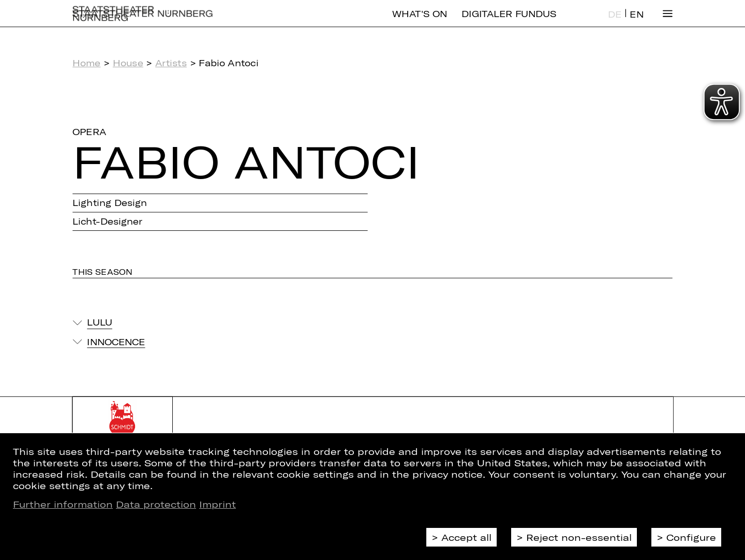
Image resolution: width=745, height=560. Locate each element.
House (128, 63)
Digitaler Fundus (509, 22)
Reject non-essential (579, 537)
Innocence (116, 341)
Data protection (156, 504)
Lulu (100, 323)
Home (86, 63)
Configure (691, 537)
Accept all (466, 537)
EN (636, 23)
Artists (171, 63)
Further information (63, 504)
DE (615, 23)
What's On (420, 22)
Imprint (218, 504)
